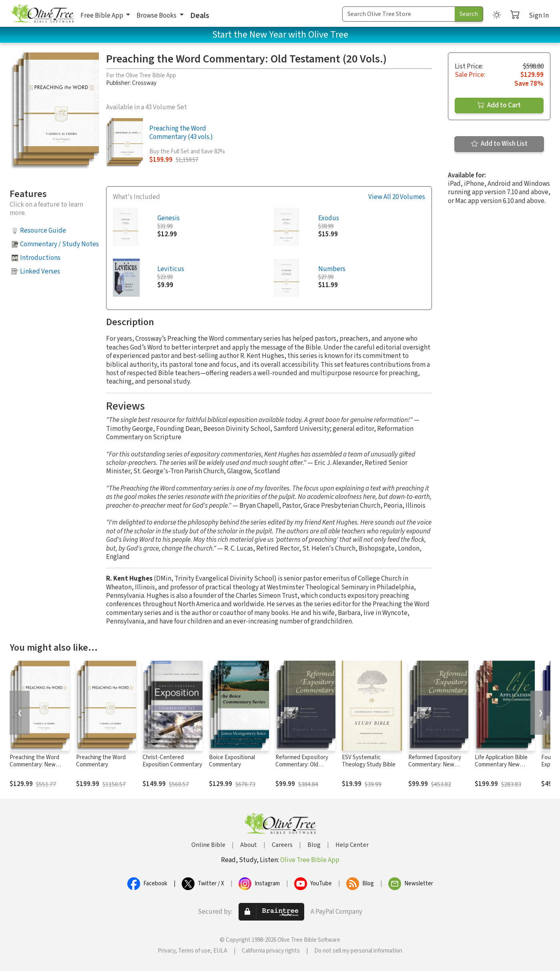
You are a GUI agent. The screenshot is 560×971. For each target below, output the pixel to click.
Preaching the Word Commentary (101, 761)
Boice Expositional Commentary (232, 761)
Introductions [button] (40, 258)
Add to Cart (499, 105)
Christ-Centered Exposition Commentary (172, 761)
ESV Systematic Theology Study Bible (369, 761)
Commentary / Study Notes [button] (59, 244)
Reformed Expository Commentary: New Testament (435, 765)
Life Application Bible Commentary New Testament (501, 765)
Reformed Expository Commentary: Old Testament (302, 765)
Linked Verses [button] (40, 271)
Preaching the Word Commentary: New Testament (34, 765)
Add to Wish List (499, 144)
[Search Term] (399, 14)
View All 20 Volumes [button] (397, 197)
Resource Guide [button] (43, 231)
